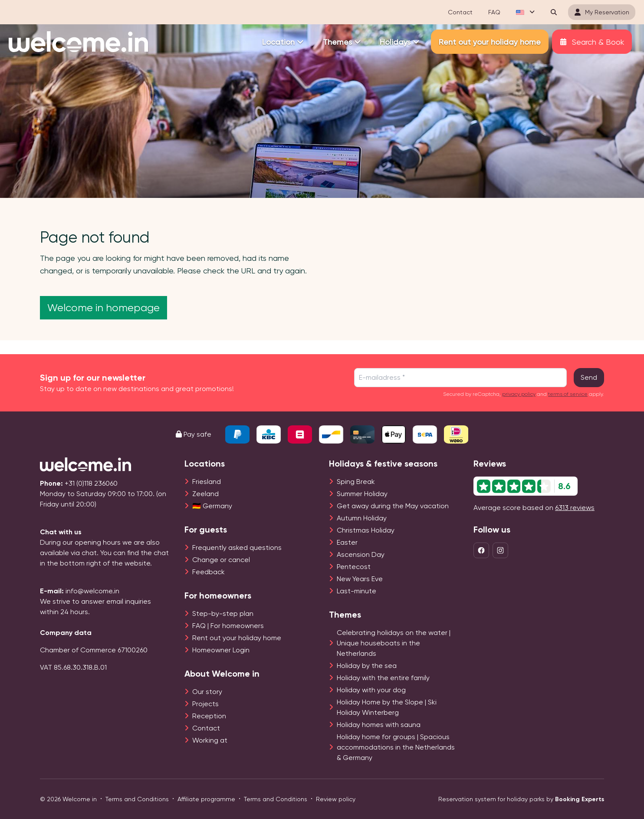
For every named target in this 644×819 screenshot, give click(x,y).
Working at (210, 740)
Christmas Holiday (366, 530)
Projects (205, 704)
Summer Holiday (362, 494)
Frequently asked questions (237, 548)
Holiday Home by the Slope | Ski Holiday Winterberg (387, 707)
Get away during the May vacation (393, 506)
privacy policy (519, 394)
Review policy (336, 799)
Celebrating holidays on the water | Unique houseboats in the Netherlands (394, 643)
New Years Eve (360, 579)
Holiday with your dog (371, 690)
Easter (347, 542)
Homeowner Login (221, 650)
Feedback (209, 572)
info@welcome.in (92, 591)
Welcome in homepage (103, 308)
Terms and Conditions (137, 799)
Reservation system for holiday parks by (521, 799)
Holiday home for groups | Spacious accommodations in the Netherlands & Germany (396, 747)
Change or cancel (221, 560)
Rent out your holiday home (237, 638)
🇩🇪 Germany (212, 506)
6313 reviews (575, 508)
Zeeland (205, 494)
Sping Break (356, 482)
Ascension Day (361, 554)
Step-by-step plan (223, 613)
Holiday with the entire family (383, 678)
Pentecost (354, 567)
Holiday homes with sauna (379, 725)
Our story (207, 692)
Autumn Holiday (362, 518)
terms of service (568, 394)
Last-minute (356, 591)
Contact (206, 728)
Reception (209, 716)
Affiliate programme (206, 799)
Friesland (207, 482)
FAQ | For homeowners (228, 626)
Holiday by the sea (367, 666)
